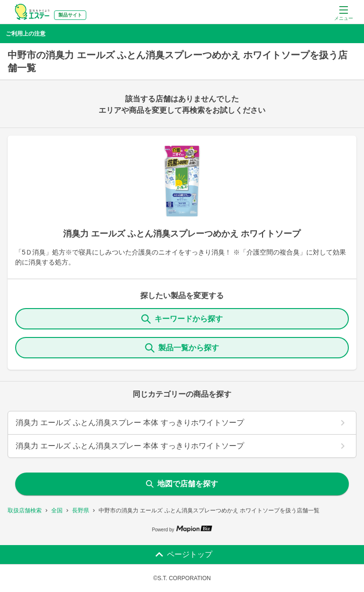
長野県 (81, 510)
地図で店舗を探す (182, 484)
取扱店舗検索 (25, 510)
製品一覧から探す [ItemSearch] (182, 348)
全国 (57, 510)
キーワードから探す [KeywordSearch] (182, 319)
